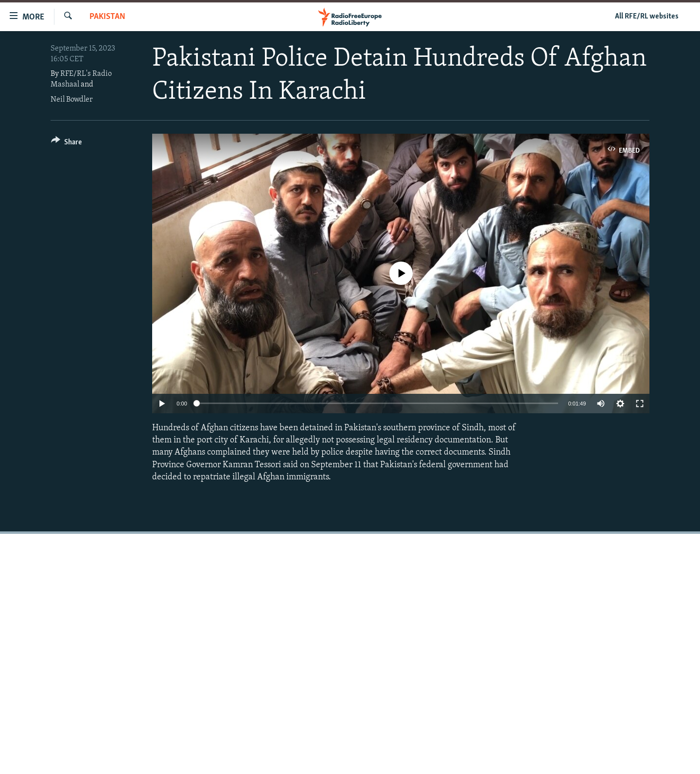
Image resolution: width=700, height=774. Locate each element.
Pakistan (107, 17)
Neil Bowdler (72, 100)
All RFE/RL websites (647, 17)
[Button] (66, 144)
